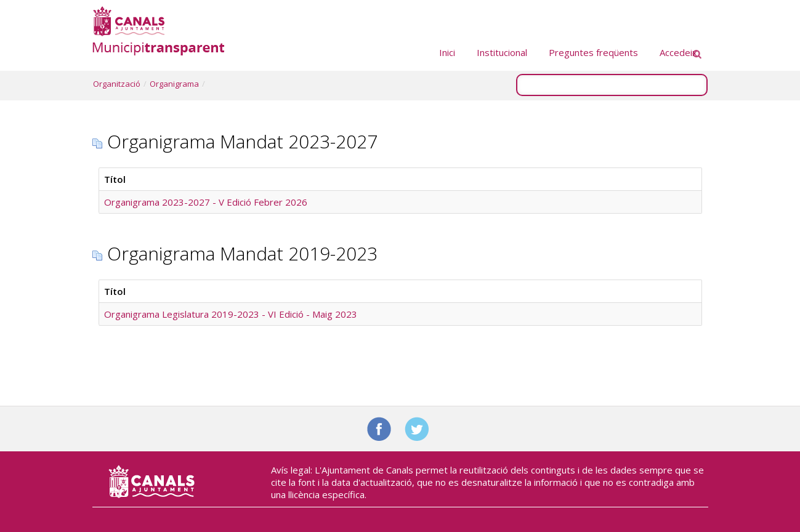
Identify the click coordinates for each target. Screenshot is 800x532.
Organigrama (174, 84)
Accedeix (678, 52)
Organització (117, 84)
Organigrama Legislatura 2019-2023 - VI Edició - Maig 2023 (231, 314)
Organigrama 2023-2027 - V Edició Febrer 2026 (206, 202)
